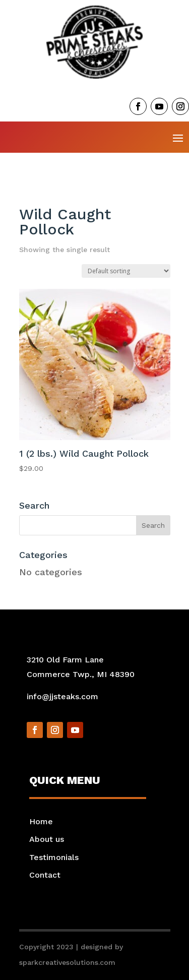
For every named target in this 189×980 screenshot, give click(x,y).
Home (41, 821)
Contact (45, 875)
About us (47, 839)
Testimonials (54, 857)
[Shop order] (126, 271)
